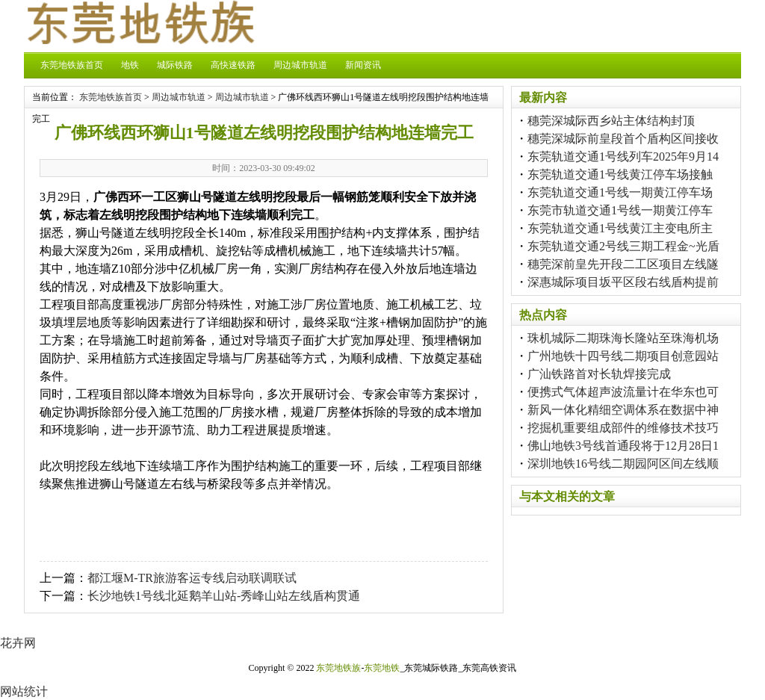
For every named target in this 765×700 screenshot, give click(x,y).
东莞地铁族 (338, 668)
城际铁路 (175, 65)
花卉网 (18, 643)
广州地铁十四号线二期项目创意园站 (623, 356)
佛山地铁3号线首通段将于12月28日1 (623, 446)
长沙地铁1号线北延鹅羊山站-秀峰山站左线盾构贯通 (224, 596)
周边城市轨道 (300, 65)
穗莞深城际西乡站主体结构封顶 (611, 121)
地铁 (130, 65)
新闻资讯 (363, 65)
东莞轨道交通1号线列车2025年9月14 (623, 157)
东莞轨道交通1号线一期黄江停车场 (620, 192)
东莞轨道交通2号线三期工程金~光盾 (623, 246)
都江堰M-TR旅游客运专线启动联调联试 (192, 578)
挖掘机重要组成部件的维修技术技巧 (623, 428)
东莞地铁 (382, 668)
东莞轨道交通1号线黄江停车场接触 (620, 174)
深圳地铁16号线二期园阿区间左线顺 (623, 464)
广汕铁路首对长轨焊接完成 (599, 374)
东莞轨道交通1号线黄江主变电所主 (620, 228)
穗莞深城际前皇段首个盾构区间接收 (623, 139)
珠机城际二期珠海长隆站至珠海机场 (623, 338)
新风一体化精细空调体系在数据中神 (623, 410)
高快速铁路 (233, 65)
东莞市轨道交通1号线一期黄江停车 (620, 210)
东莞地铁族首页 (72, 65)
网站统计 (24, 691)
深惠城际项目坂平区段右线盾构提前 (623, 282)
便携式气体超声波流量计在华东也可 (623, 392)
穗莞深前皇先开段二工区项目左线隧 (623, 264)
